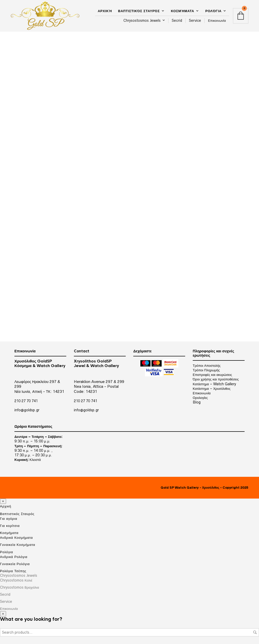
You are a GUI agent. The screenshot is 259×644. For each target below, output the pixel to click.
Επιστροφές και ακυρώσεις (212, 375)
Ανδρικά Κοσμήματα (16, 538)
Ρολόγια (213, 11)
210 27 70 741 (26, 401)
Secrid (177, 20)
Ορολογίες (200, 398)
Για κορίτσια (10, 526)
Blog (197, 402)
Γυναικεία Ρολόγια (15, 564)
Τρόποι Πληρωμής (206, 370)
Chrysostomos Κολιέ (16, 580)
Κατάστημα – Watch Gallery (214, 384)
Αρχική (105, 11)
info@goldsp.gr (27, 410)
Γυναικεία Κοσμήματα (18, 545)
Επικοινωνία (217, 20)
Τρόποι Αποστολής (207, 366)
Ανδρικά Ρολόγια (14, 557)
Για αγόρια (9, 519)
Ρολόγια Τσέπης (13, 571)
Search (255, 632)
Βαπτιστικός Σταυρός (139, 11)
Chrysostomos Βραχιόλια (19, 587)
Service (195, 20)
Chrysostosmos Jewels (142, 20)
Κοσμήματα (183, 11)
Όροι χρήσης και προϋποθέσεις (216, 379)
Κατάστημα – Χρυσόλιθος (212, 389)
